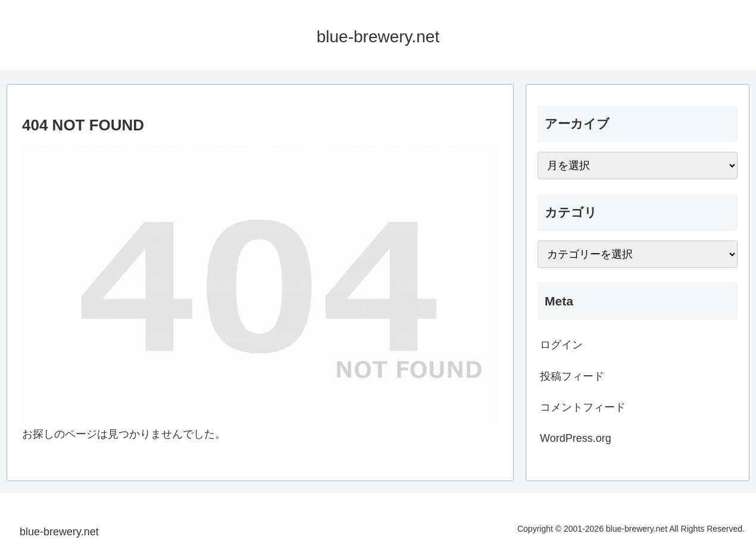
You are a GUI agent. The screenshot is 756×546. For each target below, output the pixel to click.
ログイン (561, 345)
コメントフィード (583, 407)
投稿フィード (572, 376)
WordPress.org (576, 438)
